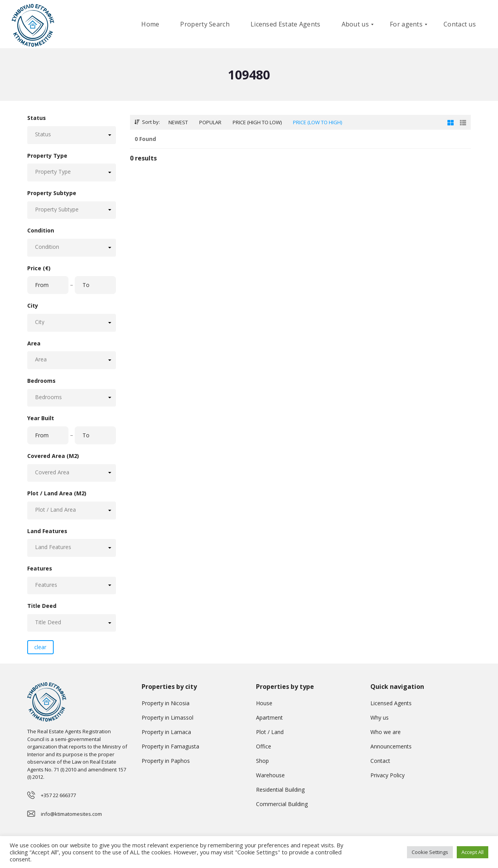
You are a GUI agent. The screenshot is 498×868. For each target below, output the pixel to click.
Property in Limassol (167, 717)
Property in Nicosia (166, 703)
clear (40, 647)
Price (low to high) (317, 122)
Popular (210, 122)
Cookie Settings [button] (430, 852)
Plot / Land (270, 732)
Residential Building (280, 790)
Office (264, 746)
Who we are (386, 732)
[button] (72, 135)
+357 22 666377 (58, 795)
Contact (380, 761)
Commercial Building (282, 804)
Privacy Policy (388, 775)
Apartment (269, 717)
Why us (380, 717)
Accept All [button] (473, 852)
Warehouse (270, 775)
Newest (178, 122)
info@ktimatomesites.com (71, 814)
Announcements (391, 746)
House (264, 703)
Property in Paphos (166, 761)
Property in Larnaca (166, 732)
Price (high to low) (257, 122)
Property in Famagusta (170, 746)
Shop (262, 761)
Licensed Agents (391, 703)
